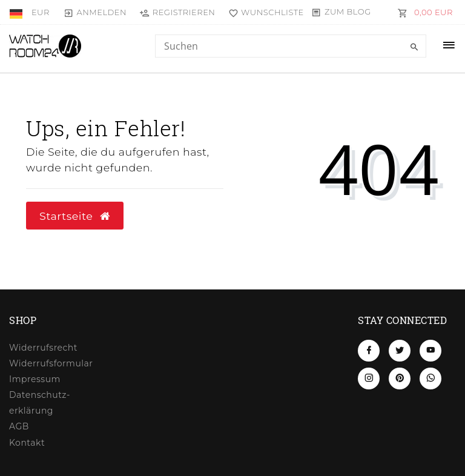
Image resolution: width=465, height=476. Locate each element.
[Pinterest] (400, 378)
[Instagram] (369, 378)
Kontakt (27, 443)
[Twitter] (400, 351)
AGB (19, 426)
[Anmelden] (95, 12)
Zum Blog (348, 12)
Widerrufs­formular (51, 363)
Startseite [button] (75, 216)
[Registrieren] (177, 12)
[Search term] (291, 46)
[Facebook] (369, 351)
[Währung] (41, 12)
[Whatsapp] (430, 378)
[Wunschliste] (263, 12)
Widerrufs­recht (43, 348)
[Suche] (414, 47)
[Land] (17, 12)
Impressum (35, 379)
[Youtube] (430, 351)
